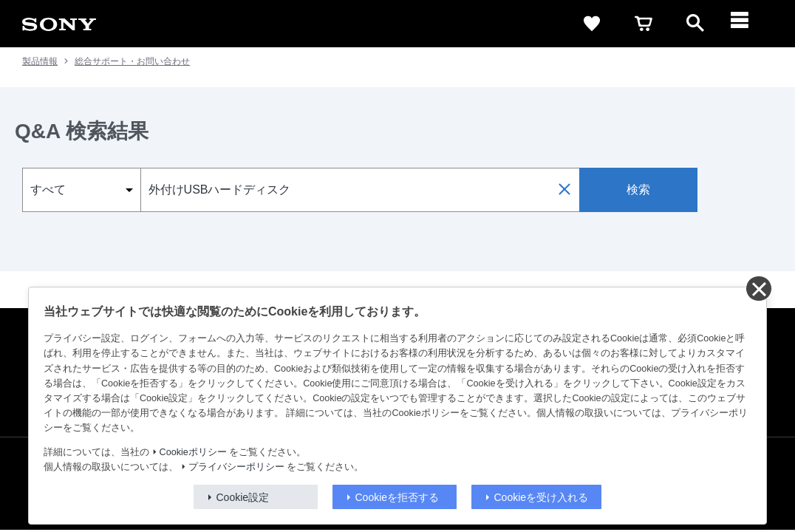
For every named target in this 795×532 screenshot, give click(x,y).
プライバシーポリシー (236, 467)
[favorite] (592, 24)
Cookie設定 (243, 497)
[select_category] (82, 190)
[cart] (644, 24)
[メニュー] (747, 24)
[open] (695, 24)
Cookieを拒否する (397, 497)
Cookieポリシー (193, 452)
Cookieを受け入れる (542, 497)
